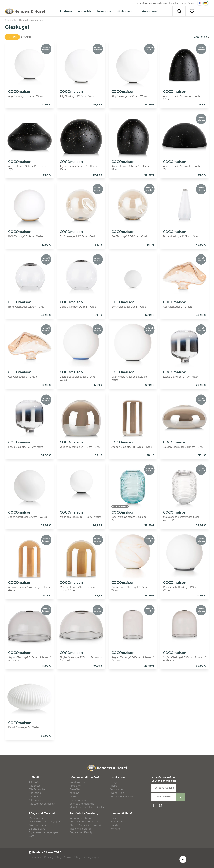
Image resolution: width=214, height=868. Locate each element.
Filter (12, 37)
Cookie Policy (72, 857)
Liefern (74, 797)
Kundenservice (78, 782)
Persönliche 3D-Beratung (85, 822)
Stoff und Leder (38, 825)
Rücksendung (78, 800)
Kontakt (115, 829)
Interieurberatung (80, 818)
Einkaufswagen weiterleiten (151, 3)
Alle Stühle (35, 793)
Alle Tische (35, 797)
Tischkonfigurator (80, 829)
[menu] (204, 11)
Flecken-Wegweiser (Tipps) (45, 822)
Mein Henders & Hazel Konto (87, 807)
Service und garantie (82, 804)
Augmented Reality (81, 833)
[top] (183, 859)
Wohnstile (117, 790)
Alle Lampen (36, 800)
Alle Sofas (35, 782)
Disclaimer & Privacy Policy (45, 857)
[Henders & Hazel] (25, 11)
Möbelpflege (36, 818)
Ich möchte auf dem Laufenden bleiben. (164, 779)
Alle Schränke (37, 790)
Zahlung (74, 793)
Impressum (117, 822)
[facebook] (154, 805)
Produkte (75, 786)
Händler (174, 3)
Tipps (114, 786)
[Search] (179, 11)
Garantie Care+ (38, 829)
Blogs (114, 782)
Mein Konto (188, 3)
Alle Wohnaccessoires (42, 804)
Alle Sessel (35, 786)
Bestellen (75, 790)
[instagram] (161, 805)
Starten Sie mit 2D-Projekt (85, 825)
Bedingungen (91, 857)
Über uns (116, 818)
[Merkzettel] (192, 11)
